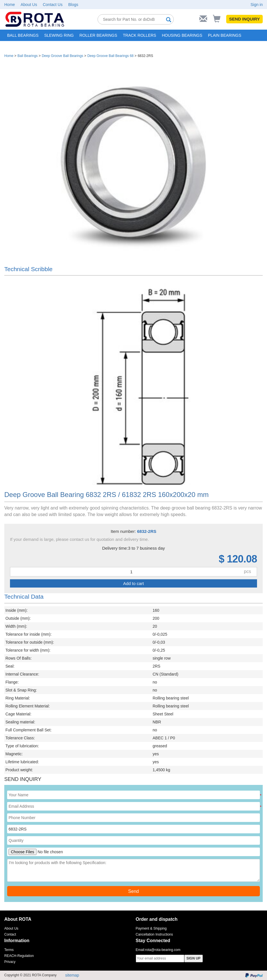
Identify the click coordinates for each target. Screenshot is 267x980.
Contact (10, 934)
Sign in (257, 5)
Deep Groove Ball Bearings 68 (110, 56)
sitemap (72, 975)
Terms (9, 950)
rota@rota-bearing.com (163, 950)
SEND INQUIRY (244, 19)
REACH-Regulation (19, 956)
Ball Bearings (28, 56)
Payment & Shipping (151, 928)
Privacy (10, 962)
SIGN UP (194, 958)
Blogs (73, 5)
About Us (29, 5)
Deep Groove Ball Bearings (62, 56)
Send (133, 891)
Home (10, 5)
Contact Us (53, 5)
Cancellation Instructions (154, 934)
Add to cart (134, 583)
